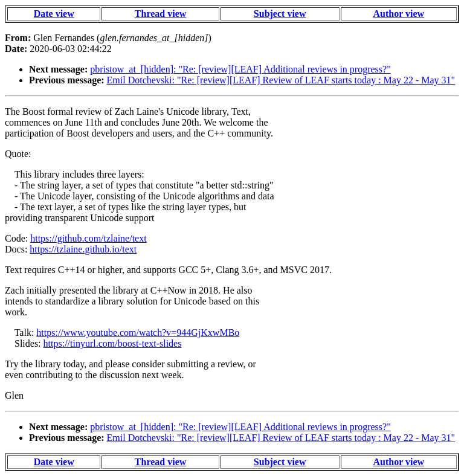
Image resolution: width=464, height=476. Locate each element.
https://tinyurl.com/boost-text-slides (113, 343)
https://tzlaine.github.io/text (83, 249)
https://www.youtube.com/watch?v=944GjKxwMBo (138, 333)
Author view (399, 14)
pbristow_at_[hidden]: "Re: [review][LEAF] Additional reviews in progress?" (240, 69)
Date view (54, 14)
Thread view (160, 14)
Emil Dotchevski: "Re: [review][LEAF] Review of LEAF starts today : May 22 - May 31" (281, 80)
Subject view (280, 14)
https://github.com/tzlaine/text (88, 238)
